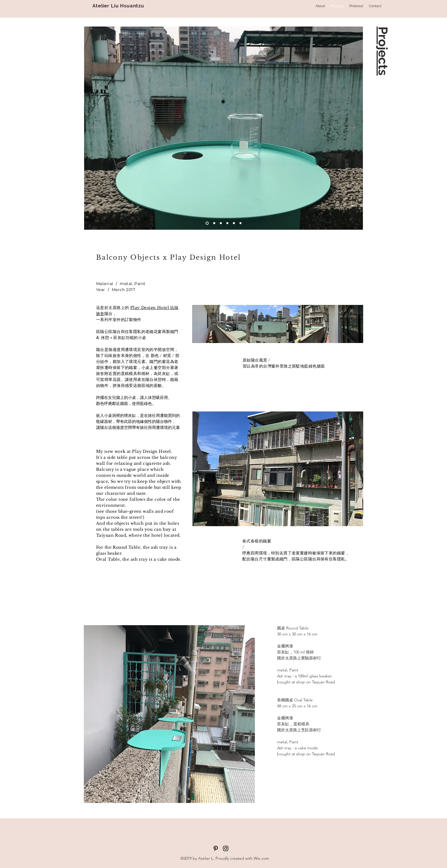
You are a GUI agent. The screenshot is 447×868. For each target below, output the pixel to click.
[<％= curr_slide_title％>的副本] (234, 223)
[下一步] (349, 128)
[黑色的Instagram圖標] (226, 848)
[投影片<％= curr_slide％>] (207, 223)
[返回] (97, 128)
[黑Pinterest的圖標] (216, 848)
